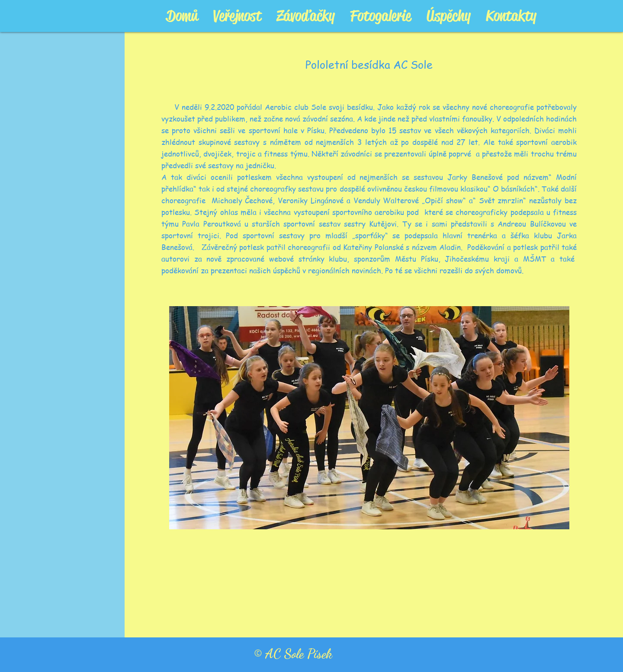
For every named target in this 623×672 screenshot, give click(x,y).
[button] (369, 418)
